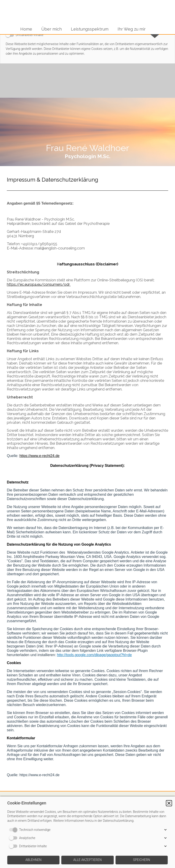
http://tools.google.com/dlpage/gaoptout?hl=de (94, 655)
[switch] (14, 830)
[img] (87, 132)
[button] (169, 803)
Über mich (51, 29)
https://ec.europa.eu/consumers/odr (39, 284)
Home (26, 29)
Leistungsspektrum (90, 29)
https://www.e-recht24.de (39, 456)
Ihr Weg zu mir (132, 29)
